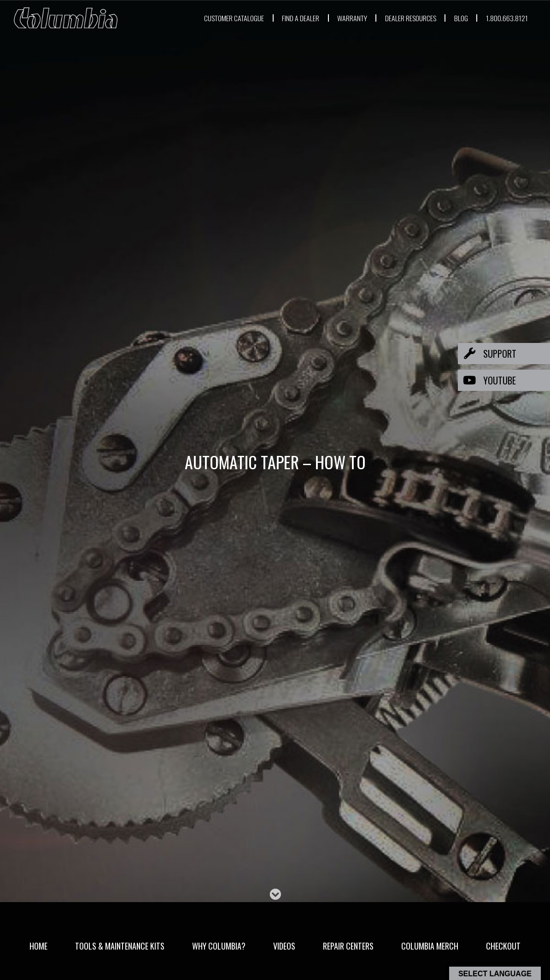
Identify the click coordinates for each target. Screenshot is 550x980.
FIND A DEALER (268, 18)
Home (38, 946)
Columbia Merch (430, 946)
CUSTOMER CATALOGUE (190, 18)
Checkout (503, 946)
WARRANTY (328, 18)
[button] (504, 354)
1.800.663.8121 (505, 18)
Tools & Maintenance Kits (120, 946)
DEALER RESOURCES (397, 18)
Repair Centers (348, 946)
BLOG (456, 18)
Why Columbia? (219, 946)
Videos (284, 946)
